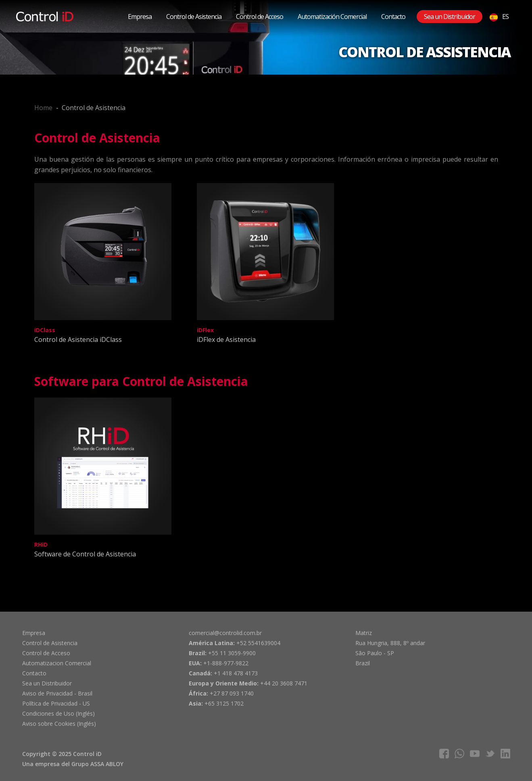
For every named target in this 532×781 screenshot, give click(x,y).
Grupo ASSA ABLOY (97, 764)
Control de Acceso (260, 17)
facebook (444, 754)
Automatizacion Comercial (57, 663)
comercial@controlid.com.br (225, 633)
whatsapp (459, 754)
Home (43, 108)
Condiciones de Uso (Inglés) (58, 713)
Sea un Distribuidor (450, 17)
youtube (475, 754)
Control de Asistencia (194, 17)
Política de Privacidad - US (56, 703)
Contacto (393, 17)
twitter (490, 754)
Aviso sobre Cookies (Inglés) (59, 724)
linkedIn (505, 754)
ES (499, 17)
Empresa (140, 17)
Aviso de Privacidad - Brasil (57, 693)
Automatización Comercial (332, 17)
